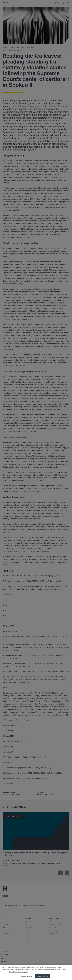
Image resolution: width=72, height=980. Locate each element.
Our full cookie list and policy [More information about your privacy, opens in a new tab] (19, 974)
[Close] (69, 970)
